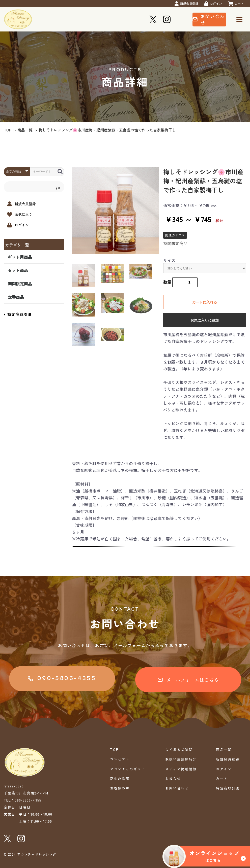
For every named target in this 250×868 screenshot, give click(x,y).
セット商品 (18, 270)
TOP (8, 130)
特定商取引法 (18, 314)
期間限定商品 (20, 284)
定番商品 (16, 297)
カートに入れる (205, 302)
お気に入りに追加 (205, 320)
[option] (116, 211)
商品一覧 (25, 130)
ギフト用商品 (20, 257)
